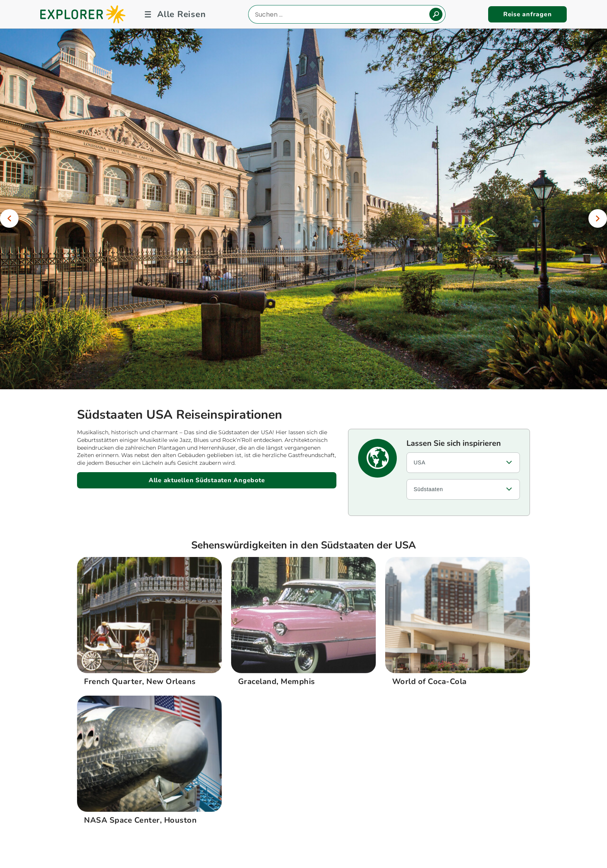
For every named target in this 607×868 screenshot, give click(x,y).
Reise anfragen (528, 14)
